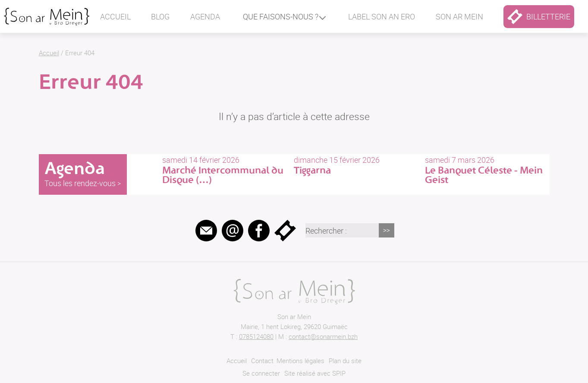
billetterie (539, 17)
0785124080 (256, 336)
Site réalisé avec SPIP (315, 373)
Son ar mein (459, 16)
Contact (262, 361)
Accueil (115, 16)
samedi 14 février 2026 (224, 170)
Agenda (205, 16)
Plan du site (345, 361)
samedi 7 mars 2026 (487, 170)
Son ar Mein (294, 317)
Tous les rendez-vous (80, 183)
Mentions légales (300, 361)
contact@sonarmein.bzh (323, 336)
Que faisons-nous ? (281, 16)
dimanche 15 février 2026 (356, 165)
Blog (160, 16)
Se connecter (261, 373)
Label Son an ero (382, 16)
